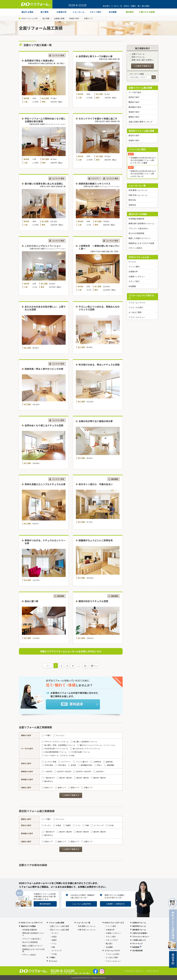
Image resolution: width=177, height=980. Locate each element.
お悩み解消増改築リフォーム (54, 752)
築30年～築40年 (81, 778)
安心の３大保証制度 (30, 942)
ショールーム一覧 (137, 185)
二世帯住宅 (95, 762)
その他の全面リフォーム (79, 752)
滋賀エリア (61, 787)
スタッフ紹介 (134, 281)
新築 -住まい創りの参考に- (141, 60)
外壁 (86, 825)
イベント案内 (134, 267)
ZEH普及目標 (137, 950)
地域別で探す (74, 18)
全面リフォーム (137, 54)
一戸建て (46, 735)
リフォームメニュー (137, 317)
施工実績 (46, 18)
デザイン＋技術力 (29, 955)
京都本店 (132, 205)
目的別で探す (134, 97)
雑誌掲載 (109, 765)
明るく (98, 765)
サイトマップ (137, 944)
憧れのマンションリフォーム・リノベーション (96, 745)
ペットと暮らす (81, 762)
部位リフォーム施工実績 (60, 930)
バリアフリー (65, 762)
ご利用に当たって (139, 940)
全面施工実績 (59, 18)
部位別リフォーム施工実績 (141, 131)
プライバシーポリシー (141, 937)
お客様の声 (133, 272)
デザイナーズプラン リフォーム (55, 742)
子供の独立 (61, 765)
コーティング (97, 825)
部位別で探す (134, 135)
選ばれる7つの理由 (138, 214)
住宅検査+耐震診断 (136, 219)
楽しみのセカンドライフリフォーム (85, 748)
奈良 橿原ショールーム (138, 190)
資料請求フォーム (139, 930)
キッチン (46, 825)
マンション (59, 735)
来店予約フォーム (139, 926)
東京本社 (132, 200)
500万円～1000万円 (82, 771)
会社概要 (132, 286)
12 (85, 666)
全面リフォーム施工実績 (140, 88)
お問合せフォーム (139, 923)
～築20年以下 (48, 778)
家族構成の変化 (85, 765)
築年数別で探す (135, 107)
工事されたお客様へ (140, 933)
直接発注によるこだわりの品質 (141, 243)
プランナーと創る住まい (139, 228)
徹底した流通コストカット (139, 238)
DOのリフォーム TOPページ (32, 923)
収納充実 (108, 762)
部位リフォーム (137, 57)
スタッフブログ (112, 940)
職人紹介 (109, 944)
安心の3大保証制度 (136, 233)
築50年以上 (47, 781)
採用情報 (137, 947)
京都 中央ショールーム (138, 195)
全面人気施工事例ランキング (140, 122)
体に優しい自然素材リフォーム (84, 742)
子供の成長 (47, 765)
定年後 (72, 765)
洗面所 (67, 825)
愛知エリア (74, 787)
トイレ (77, 825)
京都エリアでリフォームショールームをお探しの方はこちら (71, 651)
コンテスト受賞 (49, 762)
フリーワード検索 (137, 74)
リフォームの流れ (136, 307)
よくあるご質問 (135, 312)
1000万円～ (99, 771)
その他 (110, 825)
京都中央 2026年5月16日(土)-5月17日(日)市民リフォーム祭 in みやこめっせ (143, 174)
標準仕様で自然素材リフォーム (141, 223)
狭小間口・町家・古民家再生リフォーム (58, 745)
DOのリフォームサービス (114, 923)
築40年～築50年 (98, 778)
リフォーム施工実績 (56, 923)
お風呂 (57, 825)
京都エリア (87, 787)
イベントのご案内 (137, 149)
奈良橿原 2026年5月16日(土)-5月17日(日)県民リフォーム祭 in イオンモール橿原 (143, 160)
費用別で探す (134, 102)
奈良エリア (47, 787)
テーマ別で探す (135, 92)
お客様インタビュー (137, 276)
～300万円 (47, 771)
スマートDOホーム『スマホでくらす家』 (59, 755)
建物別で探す (134, 117)
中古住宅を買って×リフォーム (55, 748)
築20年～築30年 (64, 778)
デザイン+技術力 (135, 248)
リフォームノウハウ (137, 303)
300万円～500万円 (63, 771)
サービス (132, 262)
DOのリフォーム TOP (30, 18)
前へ (93, 666)
